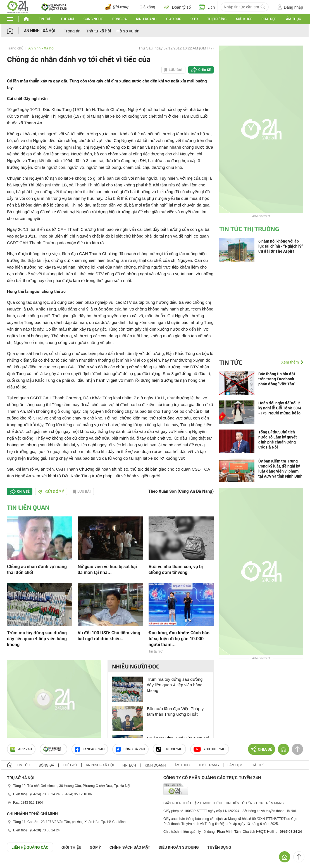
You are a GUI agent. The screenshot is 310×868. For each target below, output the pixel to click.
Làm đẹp (235, 765)
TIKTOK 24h (169, 749)
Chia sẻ (205, 70)
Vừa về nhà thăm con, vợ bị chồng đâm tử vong (176, 570)
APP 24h (21, 749)
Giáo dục (174, 19)
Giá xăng (147, 7)
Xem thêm (290, 362)
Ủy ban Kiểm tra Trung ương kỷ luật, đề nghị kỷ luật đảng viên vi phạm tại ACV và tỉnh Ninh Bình (280, 469)
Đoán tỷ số (177, 7)
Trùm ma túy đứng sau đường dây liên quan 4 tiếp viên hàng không (37, 639)
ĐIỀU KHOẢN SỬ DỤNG (179, 847)
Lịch (207, 7)
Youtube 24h (210, 749)
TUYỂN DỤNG (219, 847)
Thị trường (217, 19)
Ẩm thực (294, 19)
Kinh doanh (146, 19)
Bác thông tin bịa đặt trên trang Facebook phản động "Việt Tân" (277, 379)
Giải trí (257, 765)
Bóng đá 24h (130, 749)
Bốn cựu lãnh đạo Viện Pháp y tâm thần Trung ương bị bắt (175, 711)
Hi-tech (129, 765)
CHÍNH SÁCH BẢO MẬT (130, 847)
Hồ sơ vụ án (128, 31)
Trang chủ (15, 48)
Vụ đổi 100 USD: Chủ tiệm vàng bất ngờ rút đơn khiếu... (109, 636)
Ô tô (194, 19)
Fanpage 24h (90, 749)
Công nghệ (93, 19)
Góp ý (95, 847)
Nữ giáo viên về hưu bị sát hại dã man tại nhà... (107, 570)
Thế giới (67, 19)
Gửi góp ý (51, 492)
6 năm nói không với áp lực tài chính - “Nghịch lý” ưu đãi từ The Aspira (281, 246)
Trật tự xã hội (98, 31)
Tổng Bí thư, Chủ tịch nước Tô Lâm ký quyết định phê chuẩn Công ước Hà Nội (278, 440)
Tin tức (45, 19)
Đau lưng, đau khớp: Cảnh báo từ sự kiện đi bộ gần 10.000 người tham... (179, 639)
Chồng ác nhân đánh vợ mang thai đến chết (37, 570)
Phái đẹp (269, 19)
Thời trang (208, 765)
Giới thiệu (71, 847)
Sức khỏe (244, 19)
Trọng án (72, 31)
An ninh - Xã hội (40, 31)
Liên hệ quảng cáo (30, 847)
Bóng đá (120, 19)
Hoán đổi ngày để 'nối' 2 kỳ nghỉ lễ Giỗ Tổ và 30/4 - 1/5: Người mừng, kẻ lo (280, 408)
